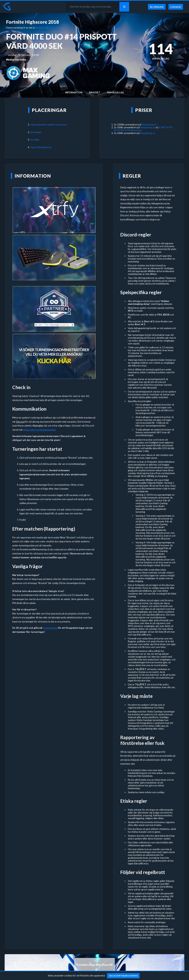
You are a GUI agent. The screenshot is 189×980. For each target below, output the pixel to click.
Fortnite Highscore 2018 (32, 22)
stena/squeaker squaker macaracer (48, 125)
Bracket (95, 92)
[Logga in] (176, 7)
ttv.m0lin (35, 140)
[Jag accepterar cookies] (123, 976)
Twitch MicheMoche (41, 147)
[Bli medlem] (157, 7)
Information (74, 92)
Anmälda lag (115, 92)
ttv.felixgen (36, 132)
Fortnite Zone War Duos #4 (95, 965)
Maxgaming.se (149, 125)
